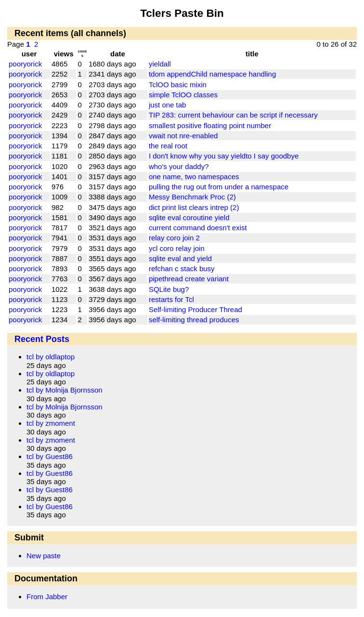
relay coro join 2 (174, 238)
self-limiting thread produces (194, 320)
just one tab (168, 105)
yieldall (160, 64)
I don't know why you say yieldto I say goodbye (224, 156)
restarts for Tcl (171, 299)
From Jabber (47, 597)
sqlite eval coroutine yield (189, 217)
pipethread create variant (189, 279)
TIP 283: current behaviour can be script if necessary (233, 115)
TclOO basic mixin (178, 85)
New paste (44, 556)
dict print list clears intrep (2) (194, 207)
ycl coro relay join (177, 248)
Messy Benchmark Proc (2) (192, 197)
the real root (168, 146)
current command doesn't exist (198, 228)
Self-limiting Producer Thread (195, 309)
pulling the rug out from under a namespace (219, 187)
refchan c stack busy (182, 269)
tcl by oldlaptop (51, 357)
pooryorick (25, 64)
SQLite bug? (169, 289)
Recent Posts (42, 339)
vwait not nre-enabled (183, 136)
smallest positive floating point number (210, 125)
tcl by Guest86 (50, 456)
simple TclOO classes (183, 95)
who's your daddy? (179, 166)
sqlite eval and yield (180, 258)
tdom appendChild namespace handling (212, 74)
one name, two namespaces (194, 177)
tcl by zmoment (51, 423)
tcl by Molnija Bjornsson (65, 390)
